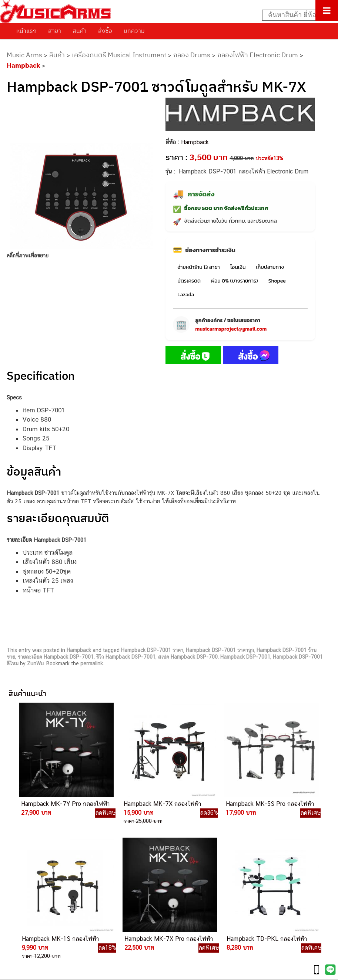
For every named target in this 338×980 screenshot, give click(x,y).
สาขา (55, 31)
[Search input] (296, 15)
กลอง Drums (192, 55)
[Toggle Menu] (327, 10)
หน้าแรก (26, 31)
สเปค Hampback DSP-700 (188, 657)
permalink (92, 663)
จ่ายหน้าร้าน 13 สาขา (198, 267)
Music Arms (24, 55)
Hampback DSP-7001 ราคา (152, 650)
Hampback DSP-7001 (245, 657)
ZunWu (35, 663)
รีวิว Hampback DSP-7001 (126, 657)
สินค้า (80, 31)
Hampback (23, 65)
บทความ (134, 31)
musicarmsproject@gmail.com (231, 329)
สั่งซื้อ (105, 31)
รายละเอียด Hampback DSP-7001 (56, 657)
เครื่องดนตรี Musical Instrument (119, 55)
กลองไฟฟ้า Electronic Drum (258, 55)
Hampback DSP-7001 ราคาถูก (220, 650)
